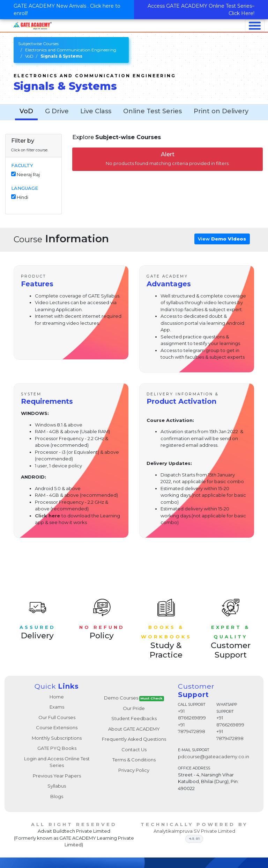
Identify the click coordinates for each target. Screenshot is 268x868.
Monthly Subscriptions (57, 738)
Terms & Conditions (134, 760)
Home (57, 697)
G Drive (57, 111)
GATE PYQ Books (57, 748)
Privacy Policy (134, 770)
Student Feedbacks (134, 718)
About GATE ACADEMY (134, 729)
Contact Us (134, 749)
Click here (47, 516)
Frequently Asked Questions (134, 739)
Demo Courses (134, 698)
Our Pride (134, 708)
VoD (29, 56)
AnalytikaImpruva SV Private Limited (194, 831)
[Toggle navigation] (255, 26)
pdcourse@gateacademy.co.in (214, 756)
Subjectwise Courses (38, 44)
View (222, 239)
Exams (57, 707)
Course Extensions (57, 727)
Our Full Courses (57, 717)
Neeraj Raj (28, 174)
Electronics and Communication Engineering (71, 50)
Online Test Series (152, 111)
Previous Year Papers (57, 776)
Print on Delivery (221, 111)
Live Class (96, 111)
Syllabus (57, 786)
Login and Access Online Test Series (57, 762)
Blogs (57, 796)
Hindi (23, 197)
